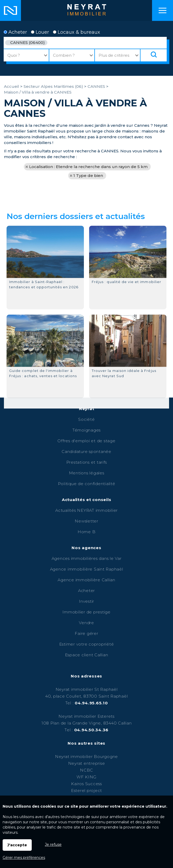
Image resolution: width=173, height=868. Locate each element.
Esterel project (87, 791)
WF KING (87, 777)
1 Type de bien (88, 176)
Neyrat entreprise (87, 763)
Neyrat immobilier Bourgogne (87, 757)
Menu (163, 10)
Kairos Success (87, 784)
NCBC (87, 770)
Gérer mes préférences (24, 858)
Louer (40, 32)
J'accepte (17, 845)
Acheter (15, 32)
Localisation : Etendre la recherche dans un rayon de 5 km (88, 167)
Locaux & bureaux (77, 32)
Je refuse (53, 844)
